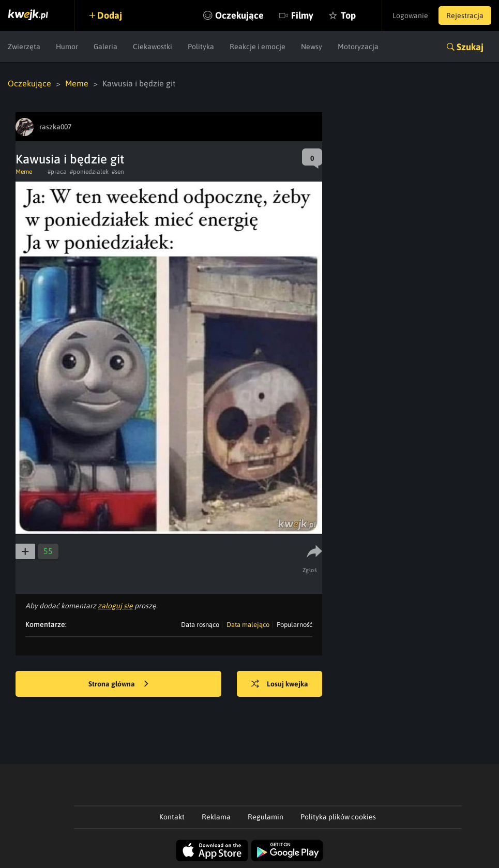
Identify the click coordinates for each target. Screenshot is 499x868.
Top (348, 15)
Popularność (294, 625)
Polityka (201, 47)
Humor (67, 47)
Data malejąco (248, 625)
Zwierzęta (24, 47)
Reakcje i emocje (258, 47)
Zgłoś (310, 570)
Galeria (105, 47)
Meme (77, 83)
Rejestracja (465, 16)
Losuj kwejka (280, 684)
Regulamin (266, 817)
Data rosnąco (200, 625)
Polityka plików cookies (338, 817)
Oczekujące (239, 15)
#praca (57, 172)
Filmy (302, 15)
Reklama (216, 817)
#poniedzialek (89, 172)
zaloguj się (115, 606)
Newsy (312, 47)
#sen (118, 172)
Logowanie (410, 16)
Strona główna (118, 684)
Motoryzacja (358, 47)
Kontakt (172, 817)
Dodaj (110, 15)
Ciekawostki (153, 47)
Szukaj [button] (470, 47)
